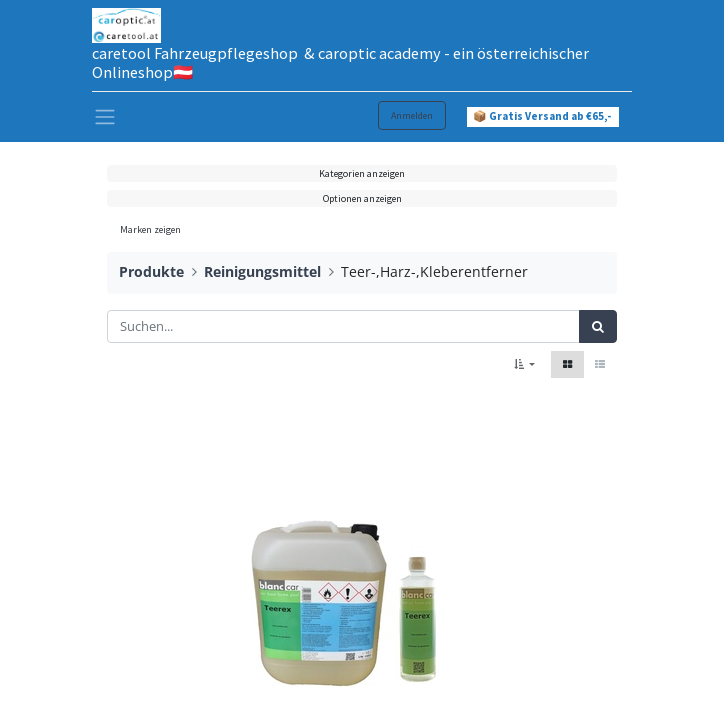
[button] (524, 364)
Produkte (151, 271)
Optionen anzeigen (362, 198)
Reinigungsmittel (262, 271)
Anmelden (412, 115)
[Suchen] (598, 327)
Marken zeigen (150, 229)
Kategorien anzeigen (362, 173)
